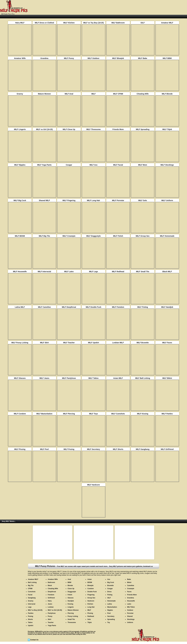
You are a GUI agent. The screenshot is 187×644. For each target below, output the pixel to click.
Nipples (110, 610)
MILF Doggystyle (94, 252)
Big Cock (111, 582)
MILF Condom (20, 429)
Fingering (91, 595)
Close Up (71, 589)
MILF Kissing (143, 429)
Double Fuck (92, 592)
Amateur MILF (167, 38)
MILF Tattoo (94, 394)
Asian (90, 579)
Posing (31, 616)
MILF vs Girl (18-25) (44, 145)
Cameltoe (131, 585)
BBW (69, 582)
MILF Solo (143, 216)
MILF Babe (143, 74)
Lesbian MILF (118, 358)
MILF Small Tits (143, 287)
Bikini (129, 582)
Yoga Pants (52, 626)
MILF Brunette (143, 358)
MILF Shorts (118, 465)
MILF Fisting (143, 323)
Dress (109, 592)
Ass (109, 579)
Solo (89, 619)
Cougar (69, 181)
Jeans (50, 604)
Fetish (70, 595)
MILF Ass (94, 181)
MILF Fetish (118, 252)
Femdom (51, 595)
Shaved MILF (44, 216)
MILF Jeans (44, 394)
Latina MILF (20, 323)
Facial (30, 595)
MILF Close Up (69, 145)
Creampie (131, 589)
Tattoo (30, 622)
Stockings (131, 619)
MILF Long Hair (94, 216)
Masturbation (112, 607)
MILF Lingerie (20, 145)
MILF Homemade (167, 252)
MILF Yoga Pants (44, 181)
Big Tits (31, 585)
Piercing (71, 613)
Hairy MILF (20, 38)
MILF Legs (94, 287)
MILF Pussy (69, 74)
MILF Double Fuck (94, 323)
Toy (109, 622)
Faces (129, 592)
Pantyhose (52, 613)
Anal (69, 579)
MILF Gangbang (143, 465)
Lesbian (51, 607)
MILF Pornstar (118, 216)
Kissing (70, 604)
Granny (20, 110)
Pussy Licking (73, 616)
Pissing (90, 613)
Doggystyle (72, 592)
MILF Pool (44, 465)
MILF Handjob (167, 323)
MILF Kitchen (69, 38)
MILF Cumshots (118, 429)
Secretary (111, 616)
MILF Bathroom (118, 38)
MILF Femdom (118, 323)
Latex (129, 604)
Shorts (30, 619)
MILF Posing (69, 465)
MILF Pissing (20, 465)
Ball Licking (32, 582)
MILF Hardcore (94, 501)
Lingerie (71, 607)
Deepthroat (52, 592)
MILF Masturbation (44, 429)
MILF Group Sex (143, 252)
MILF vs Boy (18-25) (35, 610)
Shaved (130, 616)
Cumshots (32, 592)
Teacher (51, 622)
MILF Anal (69, 110)
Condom (91, 589)
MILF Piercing (69, 429)
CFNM (30, 589)
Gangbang (32, 598)
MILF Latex (69, 287)
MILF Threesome (94, 145)
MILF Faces (167, 358)
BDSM (90, 582)
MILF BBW (167, 74)
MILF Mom (143, 181)
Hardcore (91, 601)
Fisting (110, 595)
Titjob (89, 622)
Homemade (111, 601)
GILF (143, 38)
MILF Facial (118, 181)
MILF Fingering (69, 216)
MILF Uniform (167, 216)
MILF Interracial (44, 287)
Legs (30, 607)
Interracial (32, 604)
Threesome (72, 622)
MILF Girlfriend (167, 465)
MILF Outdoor (94, 74)
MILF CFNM (118, 110)
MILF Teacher (69, 358)
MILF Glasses (20, 394)
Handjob (71, 601)
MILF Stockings (167, 181)
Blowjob (90, 585)
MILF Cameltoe (44, 323)
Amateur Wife (20, 74)
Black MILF (167, 287)
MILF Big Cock (20, 216)
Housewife (131, 601)
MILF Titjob (167, 145)
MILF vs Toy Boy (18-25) (94, 38)
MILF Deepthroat (69, 323)
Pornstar (130, 613)
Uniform (130, 622)
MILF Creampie (69, 252)
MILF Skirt (44, 358)
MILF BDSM (20, 252)
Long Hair (91, 607)
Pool (109, 613)
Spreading (111, 619)
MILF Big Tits (44, 252)
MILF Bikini (167, 394)
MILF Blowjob (118, 74)
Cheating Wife (143, 110)
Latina (110, 604)
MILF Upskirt (94, 358)
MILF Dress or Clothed (44, 38)
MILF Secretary (94, 465)
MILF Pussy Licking (20, 358)
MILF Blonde (167, 110)
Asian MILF (118, 394)
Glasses (71, 598)
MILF (94, 110)
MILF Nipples (20, 181)
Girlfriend (51, 598)
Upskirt (31, 626)
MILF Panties (167, 429)
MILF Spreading (143, 145)
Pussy (50, 616)
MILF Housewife (20, 287)
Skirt (49, 619)
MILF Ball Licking (143, 394)
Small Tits (71, 619)
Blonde (70, 585)
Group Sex (91, 598)
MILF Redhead (118, 287)
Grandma (44, 74)
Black (50, 585)
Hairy (50, 601)
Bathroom (51, 582)
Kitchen (90, 604)
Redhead (91, 616)
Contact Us (34, 640)
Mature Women (44, 110)
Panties (31, 613)
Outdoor (130, 610)
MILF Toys (94, 429)
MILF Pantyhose (69, 394)
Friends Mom (118, 145)
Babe (129, 579)
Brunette (110, 585)
